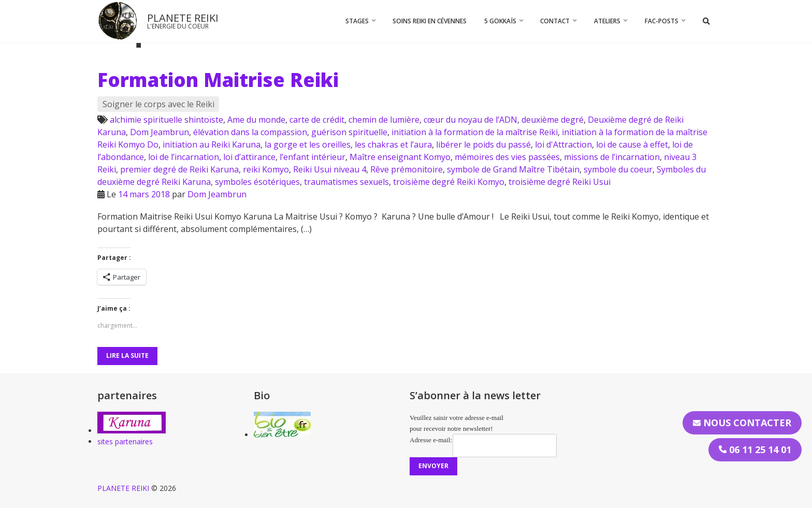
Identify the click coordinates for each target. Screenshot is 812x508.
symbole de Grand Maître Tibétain (513, 169)
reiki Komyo (266, 169)
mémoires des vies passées (507, 157)
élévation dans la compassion (250, 132)
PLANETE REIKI (183, 18)
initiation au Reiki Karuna (212, 144)
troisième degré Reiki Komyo (449, 182)
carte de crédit (317, 120)
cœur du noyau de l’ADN (470, 120)
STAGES (357, 21)
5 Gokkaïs (500, 21)
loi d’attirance (249, 157)
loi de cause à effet (632, 144)
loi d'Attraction (563, 144)
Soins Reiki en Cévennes (430, 21)
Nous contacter (742, 423)
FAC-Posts (662, 21)
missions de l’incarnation (612, 157)
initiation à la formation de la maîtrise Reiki (475, 132)
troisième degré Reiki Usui (560, 182)
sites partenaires (125, 441)
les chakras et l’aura (393, 144)
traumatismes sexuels (346, 182)
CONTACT (555, 21)
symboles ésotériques (257, 182)
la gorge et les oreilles (308, 144)
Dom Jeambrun (160, 132)
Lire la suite (127, 355)
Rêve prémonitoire (407, 169)
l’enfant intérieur (313, 157)
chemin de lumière (384, 120)
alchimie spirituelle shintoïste (166, 120)
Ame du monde (256, 120)
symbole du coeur (618, 169)
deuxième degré (553, 120)
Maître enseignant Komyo (400, 157)
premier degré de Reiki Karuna (179, 169)
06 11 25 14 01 (755, 449)
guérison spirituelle (349, 132)
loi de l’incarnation (184, 157)
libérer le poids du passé (483, 144)
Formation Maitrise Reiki (218, 80)
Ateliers (607, 21)
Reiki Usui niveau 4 (330, 169)
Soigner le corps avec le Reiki (158, 104)
